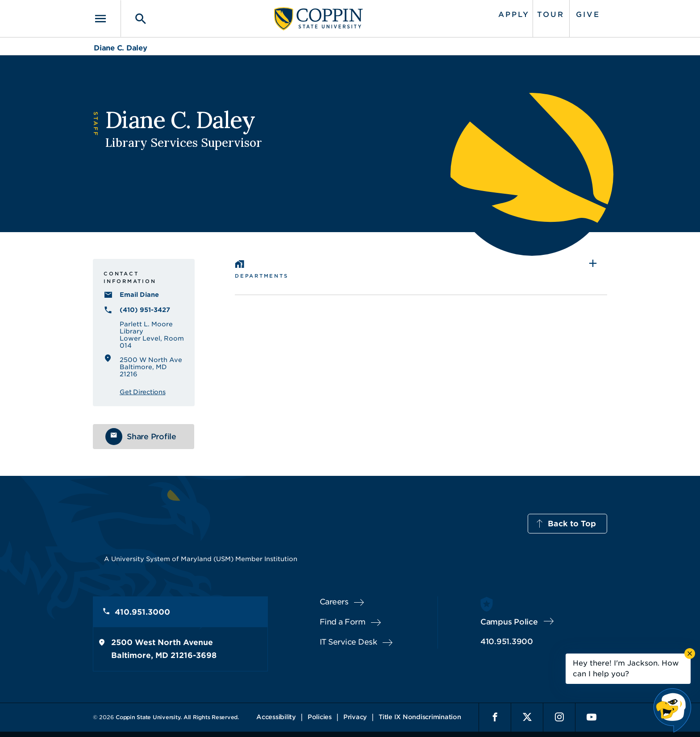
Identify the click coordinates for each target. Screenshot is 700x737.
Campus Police (509, 622)
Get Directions (143, 392)
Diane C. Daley (121, 48)
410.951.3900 (507, 641)
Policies (320, 717)
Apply (514, 15)
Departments (261, 276)
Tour (551, 15)
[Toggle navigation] (107, 19)
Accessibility (276, 717)
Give (588, 15)
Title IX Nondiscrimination (420, 717)
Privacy (355, 717)
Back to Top (572, 524)
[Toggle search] (134, 19)
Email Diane (139, 295)
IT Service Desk (348, 642)
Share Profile (152, 437)
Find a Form (343, 622)
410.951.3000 (142, 612)
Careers (334, 602)
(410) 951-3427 (145, 310)
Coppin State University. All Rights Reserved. (177, 717)
